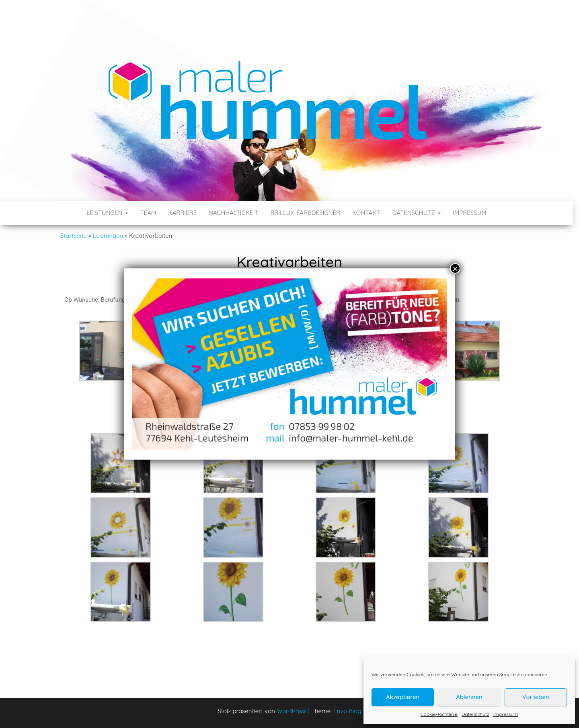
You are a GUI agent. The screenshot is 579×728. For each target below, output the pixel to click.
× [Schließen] (455, 268)
